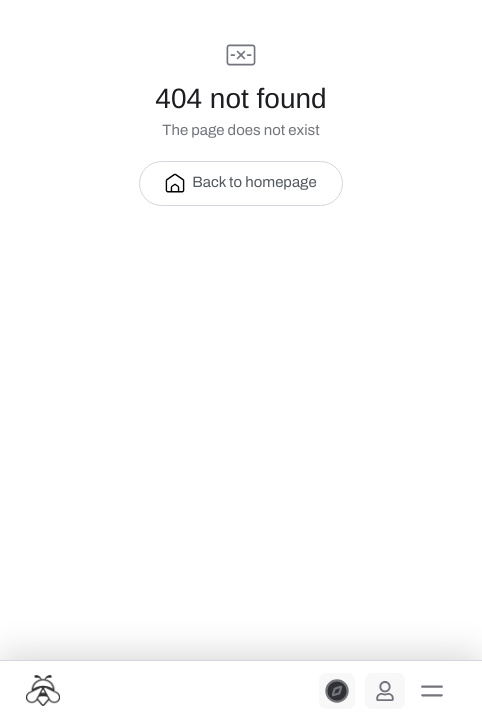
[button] (432, 691)
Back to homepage (240, 183)
